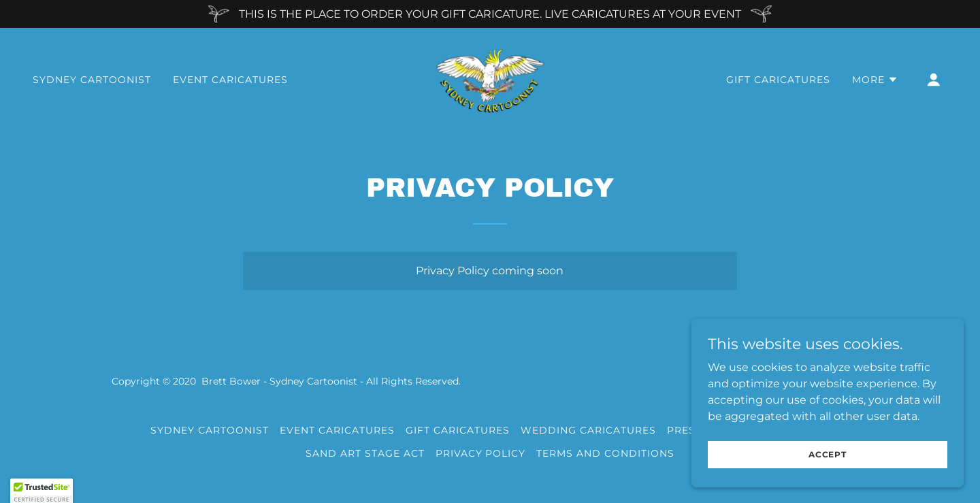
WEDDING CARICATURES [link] (588, 430)
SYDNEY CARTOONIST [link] (92, 80)
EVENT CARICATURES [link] (230, 80)
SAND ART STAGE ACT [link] (365, 453)
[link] (490, 79)
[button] (875, 80)
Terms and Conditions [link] (605, 453)
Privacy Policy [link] (481, 453)
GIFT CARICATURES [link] (778, 80)
